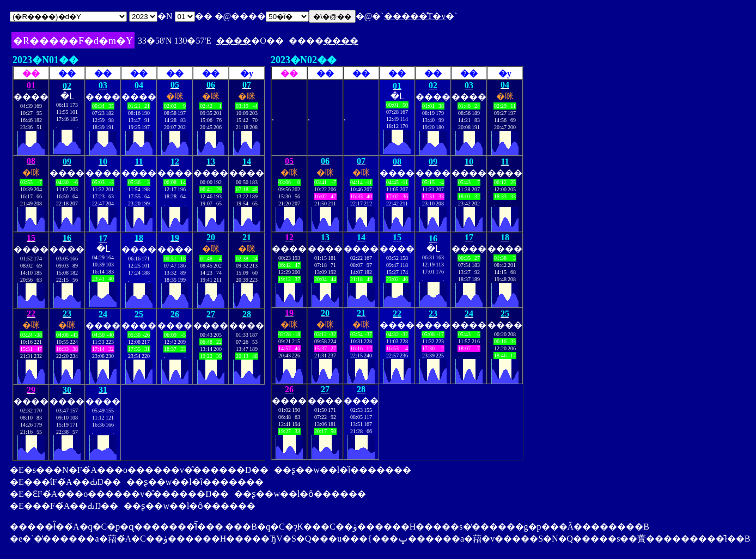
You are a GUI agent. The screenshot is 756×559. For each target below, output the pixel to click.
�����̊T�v (415, 16)
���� (234, 41)
